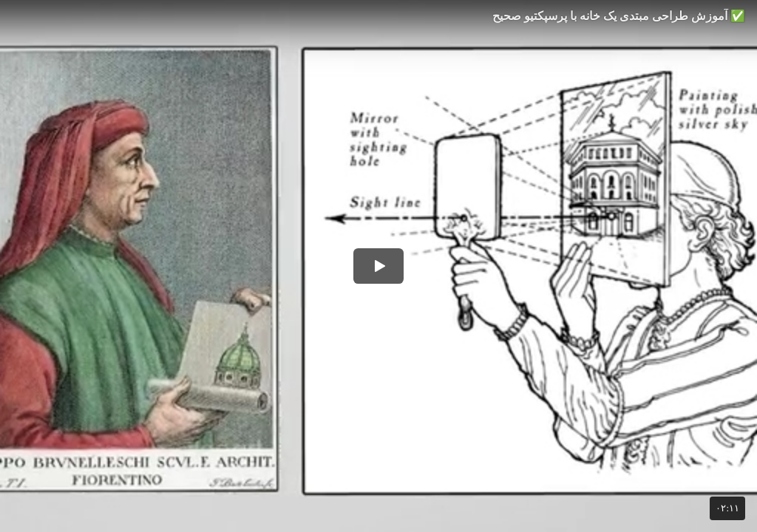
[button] (378, 266)
